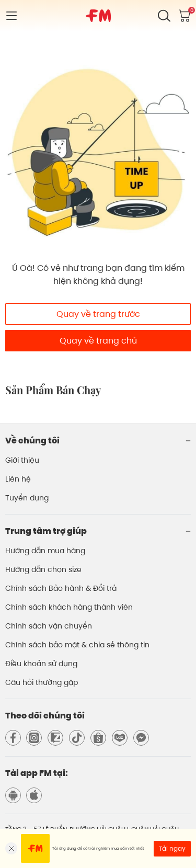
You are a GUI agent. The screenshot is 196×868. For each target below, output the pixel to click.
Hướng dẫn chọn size (43, 569)
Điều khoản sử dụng (41, 664)
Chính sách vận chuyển (49, 626)
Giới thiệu (22, 460)
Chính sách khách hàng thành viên (69, 607)
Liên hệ (18, 479)
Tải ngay (172, 848)
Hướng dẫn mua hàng (45, 551)
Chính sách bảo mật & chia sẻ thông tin (77, 645)
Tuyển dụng (27, 498)
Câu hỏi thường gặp (42, 682)
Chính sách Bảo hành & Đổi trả (61, 588)
